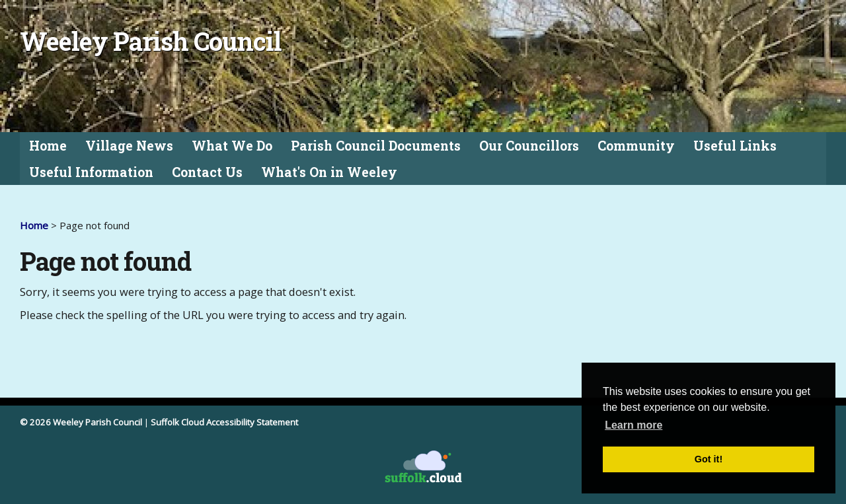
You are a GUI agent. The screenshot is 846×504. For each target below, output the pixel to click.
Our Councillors (529, 146)
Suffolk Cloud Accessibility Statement (224, 422)
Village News (129, 146)
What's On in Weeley (329, 172)
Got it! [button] (709, 459)
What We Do (232, 146)
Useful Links (735, 146)
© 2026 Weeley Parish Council (81, 422)
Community (636, 146)
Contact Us (207, 172)
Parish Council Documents (376, 146)
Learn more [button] (634, 425)
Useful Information (91, 172)
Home (48, 146)
